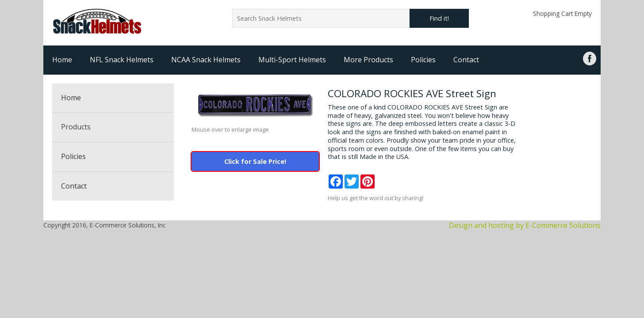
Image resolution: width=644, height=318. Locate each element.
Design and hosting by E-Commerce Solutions (525, 225)
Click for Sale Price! (255, 161)
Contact (466, 60)
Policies (423, 60)
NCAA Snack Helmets (206, 60)
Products (76, 127)
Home (62, 60)
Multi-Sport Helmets (292, 60)
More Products (368, 60)
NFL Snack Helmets (122, 60)
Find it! (439, 18)
